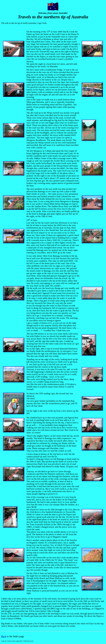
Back (4, 636)
